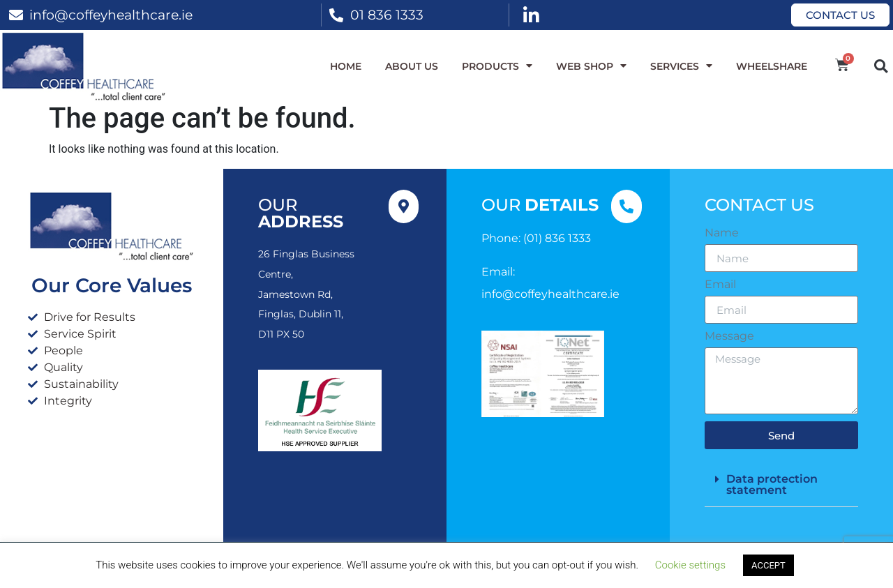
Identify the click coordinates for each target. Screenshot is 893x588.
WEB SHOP (591, 66)
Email (720, 285)
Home (346, 66)
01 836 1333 (387, 15)
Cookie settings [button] (690, 565)
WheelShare (772, 66)
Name (722, 233)
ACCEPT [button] (768, 565)
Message (729, 336)
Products (497, 66)
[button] (881, 66)
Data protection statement (772, 484)
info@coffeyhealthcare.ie (111, 15)
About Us (412, 66)
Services (681, 66)
